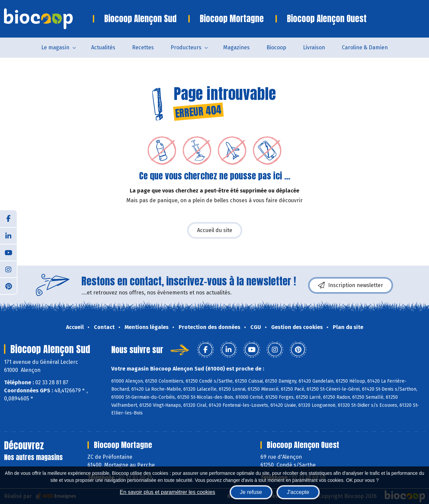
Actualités (103, 47)
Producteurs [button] (186, 47)
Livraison (314, 47)
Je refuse (251, 492)
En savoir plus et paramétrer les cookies (167, 492)
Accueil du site (215, 230)
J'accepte (298, 492)
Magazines (236, 47)
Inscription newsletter (351, 285)
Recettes (143, 47)
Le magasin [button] (55, 47)
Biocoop (276, 47)
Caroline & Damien (365, 47)
